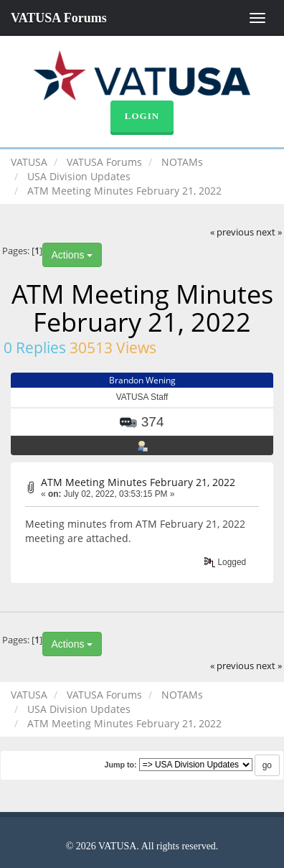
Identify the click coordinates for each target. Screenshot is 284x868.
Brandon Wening (142, 380)
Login (142, 116)
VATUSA (29, 162)
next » (269, 232)
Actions (72, 255)
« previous (232, 232)
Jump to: (120, 765)
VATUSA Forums (59, 18)
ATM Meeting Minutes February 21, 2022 (138, 482)
